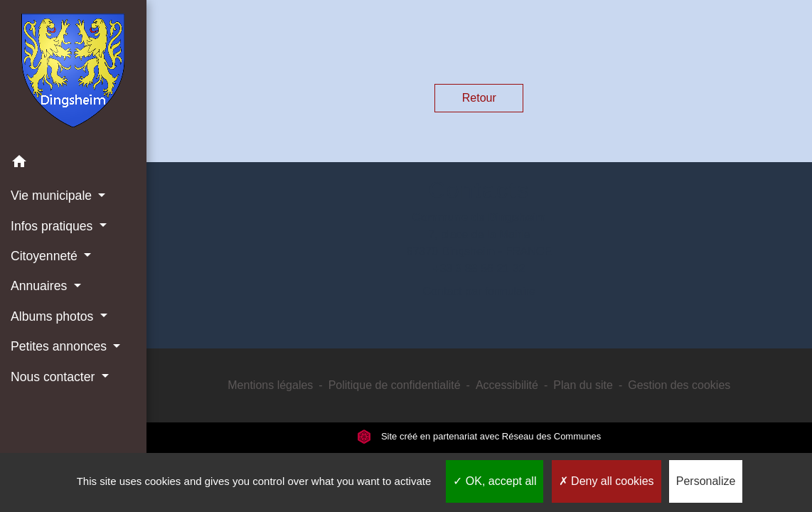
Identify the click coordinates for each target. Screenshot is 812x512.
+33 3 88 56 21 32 (479, 268)
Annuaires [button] (41, 286)
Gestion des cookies (679, 385)
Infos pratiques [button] (53, 226)
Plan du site (583, 385)
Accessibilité (507, 385)
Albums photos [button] (54, 316)
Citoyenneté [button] (46, 256)
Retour (479, 98)
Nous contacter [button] (54, 377)
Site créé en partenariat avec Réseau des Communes (479, 436)
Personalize (706, 481)
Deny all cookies (607, 481)
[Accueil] (73, 73)
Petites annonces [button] (60, 346)
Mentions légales (270, 385)
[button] (73, 164)
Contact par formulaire (479, 291)
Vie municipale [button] (53, 196)
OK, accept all (495, 481)
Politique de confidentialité (395, 385)
